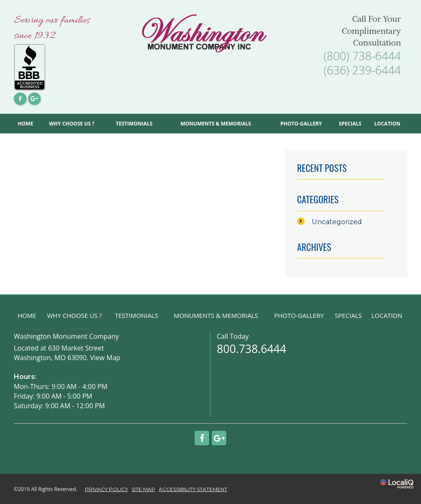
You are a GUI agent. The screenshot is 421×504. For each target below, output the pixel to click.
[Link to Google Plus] (34, 99)
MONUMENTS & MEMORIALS (216, 124)
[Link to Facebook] (20, 99)
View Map (105, 358)
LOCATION (387, 124)
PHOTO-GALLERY (301, 124)
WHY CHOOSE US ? (72, 124)
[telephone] (362, 58)
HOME (26, 124)
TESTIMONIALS (134, 124)
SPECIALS (350, 124)
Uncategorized (337, 222)
